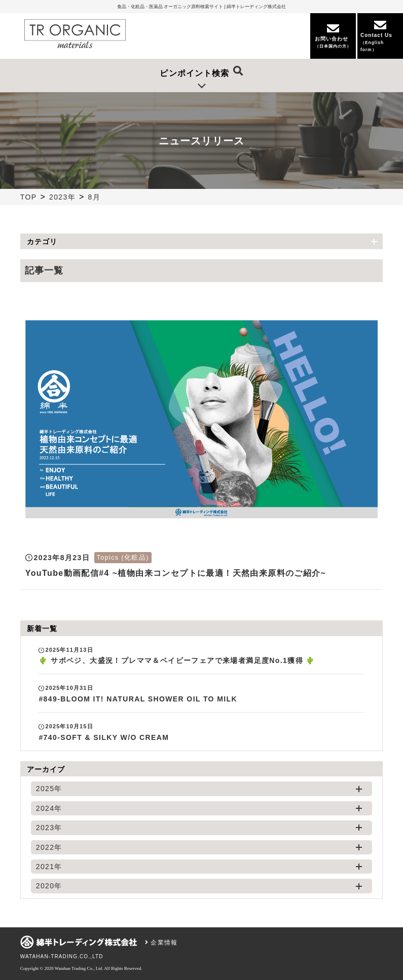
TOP (29, 197)
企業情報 (161, 943)
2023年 (62, 197)
